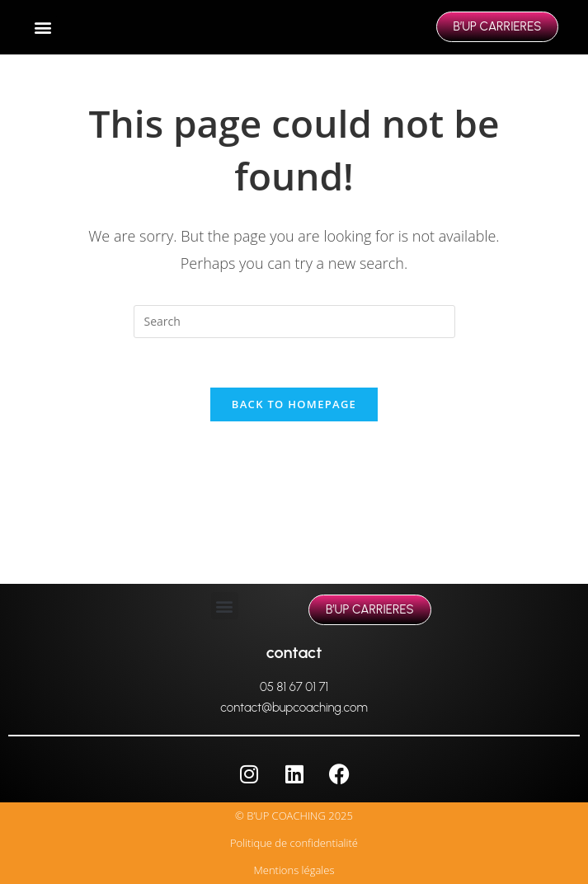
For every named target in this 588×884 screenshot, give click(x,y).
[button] (43, 28)
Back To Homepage (294, 404)
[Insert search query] (294, 322)
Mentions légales (294, 870)
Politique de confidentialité (294, 843)
